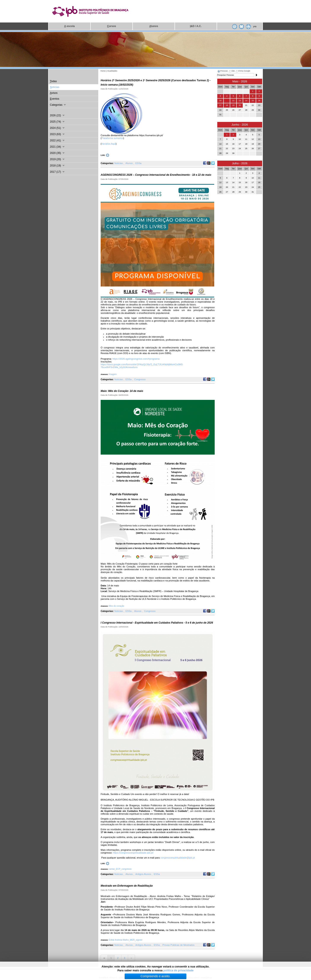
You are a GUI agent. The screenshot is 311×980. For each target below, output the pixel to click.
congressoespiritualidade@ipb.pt (178, 858)
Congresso (140, 379)
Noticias (119, 163)
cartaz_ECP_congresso (120, 869)
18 (227, 105)
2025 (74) (58, 122)
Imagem (113, 374)
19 (233, 105)
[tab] (222, 72)
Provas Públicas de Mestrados (179, 945)
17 (220, 105)
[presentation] (222, 72)
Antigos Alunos (144, 874)
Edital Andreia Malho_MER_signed (126, 940)
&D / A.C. (196, 26)
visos (54, 93)
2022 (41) (58, 140)
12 (233, 101)
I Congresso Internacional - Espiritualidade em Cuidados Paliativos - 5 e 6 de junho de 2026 (157, 623)
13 (240, 101)
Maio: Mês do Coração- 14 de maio (122, 391)
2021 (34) (58, 147)
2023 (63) (58, 134)
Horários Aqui (109, 144)
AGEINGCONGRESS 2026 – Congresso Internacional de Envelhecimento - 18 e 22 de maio (156, 175)
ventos (55, 99)
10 (220, 101)
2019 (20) (58, 159)
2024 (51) (58, 128)
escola (69, 26)
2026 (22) (58, 115)
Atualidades (112, 71)
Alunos (129, 163)
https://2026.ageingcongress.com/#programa (136, 359)
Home (103, 71)
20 (240, 105)
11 (227, 101)
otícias (55, 87)
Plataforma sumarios (112, 138)
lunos (154, 26)
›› (131, 958)
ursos (112, 26)
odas (53, 81)
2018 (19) (58, 166)
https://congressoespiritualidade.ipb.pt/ (133, 853)
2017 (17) (58, 172)
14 (246, 101)
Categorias (58, 105)
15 (253, 101)
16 (259, 101)
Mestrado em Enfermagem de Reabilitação (127, 886)
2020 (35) (58, 153)
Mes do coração (117, 606)
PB (255, 27)
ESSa (138, 163)
